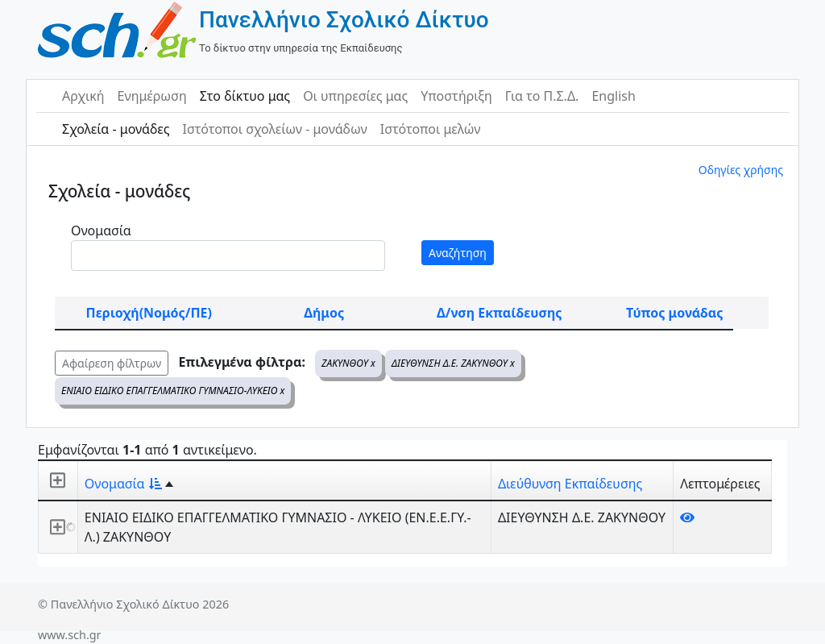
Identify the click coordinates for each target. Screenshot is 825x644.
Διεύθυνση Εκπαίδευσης (570, 484)
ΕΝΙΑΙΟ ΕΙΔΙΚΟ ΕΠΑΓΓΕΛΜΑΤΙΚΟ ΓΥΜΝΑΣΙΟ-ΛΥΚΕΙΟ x (173, 391)
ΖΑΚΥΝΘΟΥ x (348, 363)
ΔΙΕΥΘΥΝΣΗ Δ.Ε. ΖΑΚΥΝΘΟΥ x (453, 363)
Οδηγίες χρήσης (741, 170)
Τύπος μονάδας (674, 313)
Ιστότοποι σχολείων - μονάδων (274, 129)
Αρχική (83, 96)
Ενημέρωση (152, 96)
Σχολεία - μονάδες (116, 129)
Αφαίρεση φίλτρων (112, 363)
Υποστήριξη (456, 96)
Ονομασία (101, 231)
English (613, 96)
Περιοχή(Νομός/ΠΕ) (149, 313)
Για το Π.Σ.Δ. (542, 96)
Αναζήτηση (458, 253)
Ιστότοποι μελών (431, 129)
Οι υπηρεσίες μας (355, 96)
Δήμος (324, 313)
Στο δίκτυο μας (245, 96)
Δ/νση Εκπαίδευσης (499, 313)
